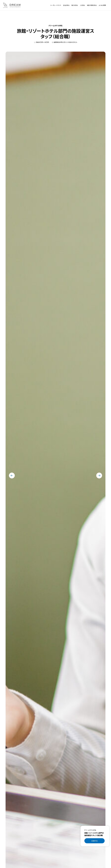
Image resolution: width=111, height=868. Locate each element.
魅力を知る (75, 5)
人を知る (82, 5)
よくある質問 (102, 5)
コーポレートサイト (56, 5)
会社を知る (66, 5)
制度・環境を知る (92, 5)
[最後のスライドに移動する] (12, 475)
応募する (95, 841)
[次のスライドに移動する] (99, 475)
